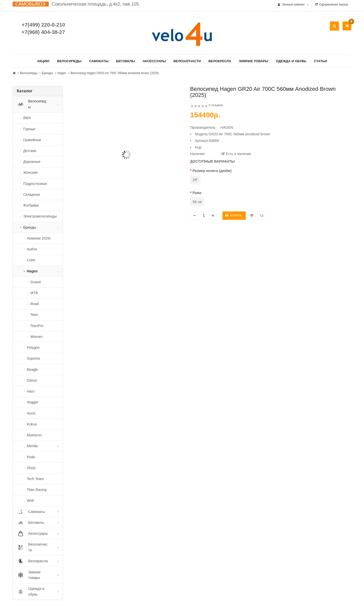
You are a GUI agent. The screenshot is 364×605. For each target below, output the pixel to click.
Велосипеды (69, 61)
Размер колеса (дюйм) (212, 171)
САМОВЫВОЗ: (31, 4)
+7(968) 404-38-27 (43, 32)
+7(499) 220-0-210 (43, 25)
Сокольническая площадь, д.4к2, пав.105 (95, 4)
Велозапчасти (187, 61)
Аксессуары (154, 61)
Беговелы (126, 61)
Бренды (47, 73)
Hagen (62, 73)
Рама (197, 193)
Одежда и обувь (291, 61)
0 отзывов (215, 105)
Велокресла (220, 61)
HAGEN (227, 127)
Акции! (43, 61)
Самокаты (99, 61)
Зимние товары (254, 61)
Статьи (321, 61)
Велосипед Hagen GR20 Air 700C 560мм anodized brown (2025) (115, 73)
